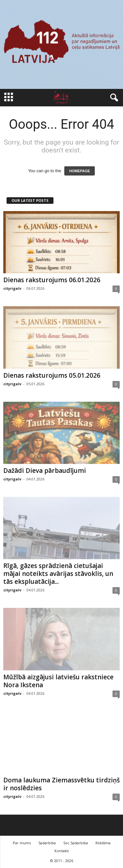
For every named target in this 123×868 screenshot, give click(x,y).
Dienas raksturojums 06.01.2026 (52, 280)
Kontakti (62, 851)
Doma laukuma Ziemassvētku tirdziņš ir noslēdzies (61, 784)
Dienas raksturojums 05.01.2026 (52, 375)
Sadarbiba (47, 843)
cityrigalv (12, 288)
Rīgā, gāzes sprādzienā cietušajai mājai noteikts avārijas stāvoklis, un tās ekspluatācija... (58, 574)
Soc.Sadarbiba (76, 843)
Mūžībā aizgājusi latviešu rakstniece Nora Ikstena (58, 681)
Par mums (22, 843)
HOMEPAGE (80, 171)
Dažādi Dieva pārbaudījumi (45, 471)
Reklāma (103, 843)
